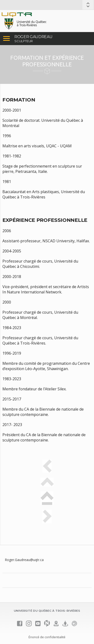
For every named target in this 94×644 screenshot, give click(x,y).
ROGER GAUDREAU (33, 37)
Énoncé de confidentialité (47, 637)
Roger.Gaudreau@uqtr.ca (24, 560)
